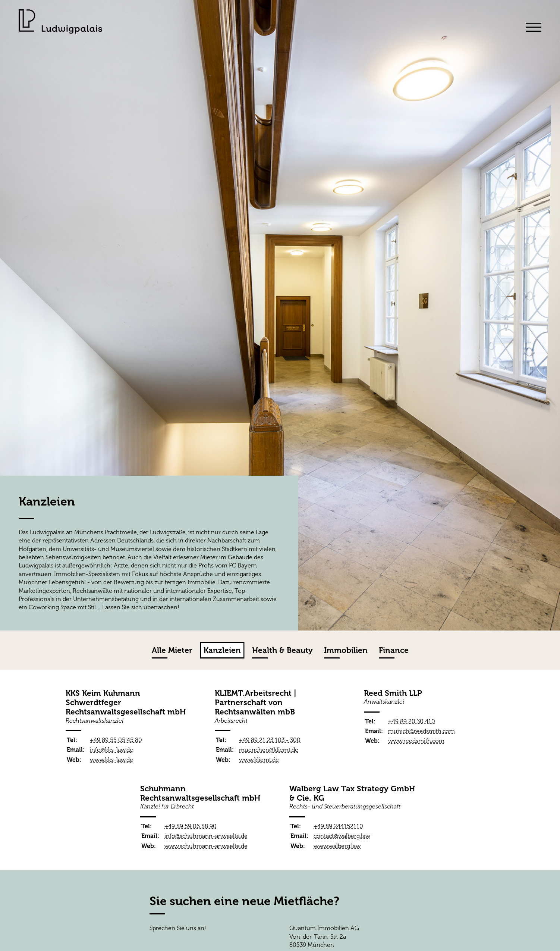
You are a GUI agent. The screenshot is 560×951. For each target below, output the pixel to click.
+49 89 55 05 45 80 (116, 740)
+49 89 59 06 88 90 (191, 826)
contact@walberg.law (342, 836)
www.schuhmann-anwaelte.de (206, 846)
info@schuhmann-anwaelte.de (206, 836)
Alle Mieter (172, 650)
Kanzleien (222, 650)
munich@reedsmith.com (421, 731)
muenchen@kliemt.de (269, 750)
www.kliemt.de (259, 760)
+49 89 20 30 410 (412, 721)
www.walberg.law (337, 846)
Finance (394, 650)
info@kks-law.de (111, 750)
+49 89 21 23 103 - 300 (270, 740)
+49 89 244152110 (338, 826)
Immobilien (346, 650)
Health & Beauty (282, 650)
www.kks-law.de (111, 760)
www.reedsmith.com (416, 741)
